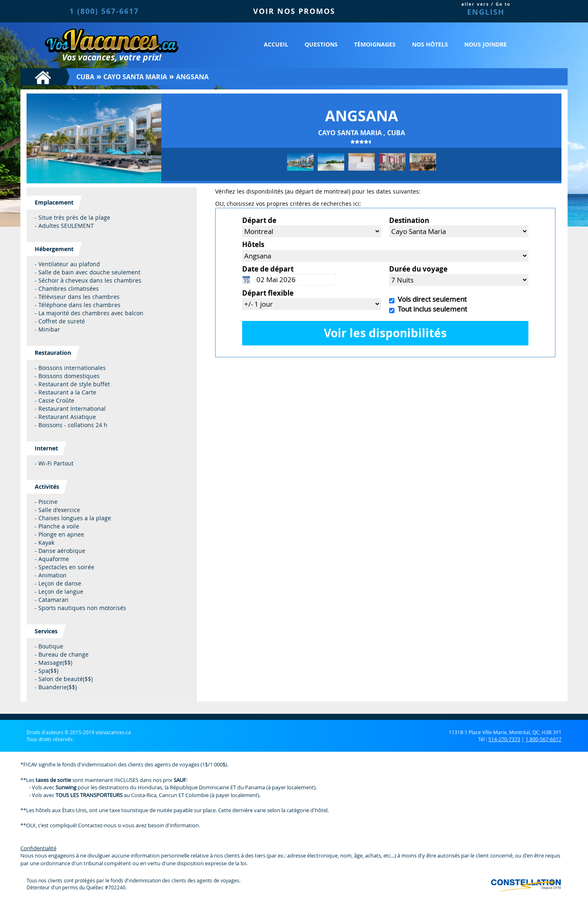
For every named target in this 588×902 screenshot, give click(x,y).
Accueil (276, 44)
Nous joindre (486, 44)
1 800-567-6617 (543, 739)
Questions (321, 44)
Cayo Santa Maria (135, 77)
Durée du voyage (418, 269)
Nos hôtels (430, 44)
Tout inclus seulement (431, 309)
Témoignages (375, 44)
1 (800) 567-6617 (104, 11)
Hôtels (253, 244)
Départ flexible (268, 293)
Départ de (259, 220)
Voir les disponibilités (385, 333)
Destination (409, 220)
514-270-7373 (504, 739)
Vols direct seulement (431, 299)
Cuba (85, 77)
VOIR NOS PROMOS (294, 11)
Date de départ (268, 269)
